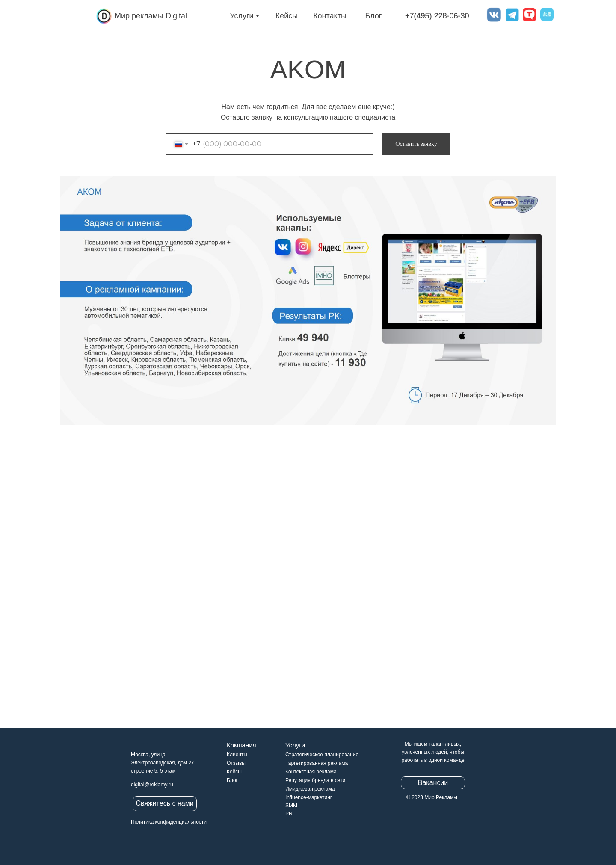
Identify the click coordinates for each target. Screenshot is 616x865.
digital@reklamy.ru (152, 785)
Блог (374, 16)
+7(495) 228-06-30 (437, 16)
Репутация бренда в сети (315, 780)
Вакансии (433, 783)
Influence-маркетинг (309, 797)
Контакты (330, 16)
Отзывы (236, 763)
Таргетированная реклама (317, 763)
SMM (291, 806)
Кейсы (287, 16)
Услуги (241, 16)
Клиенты (237, 755)
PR (289, 814)
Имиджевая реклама (310, 789)
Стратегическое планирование (322, 755)
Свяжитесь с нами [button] (164, 803)
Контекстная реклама (311, 772)
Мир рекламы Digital (151, 16)
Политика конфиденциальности (169, 822)
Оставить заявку (416, 144)
